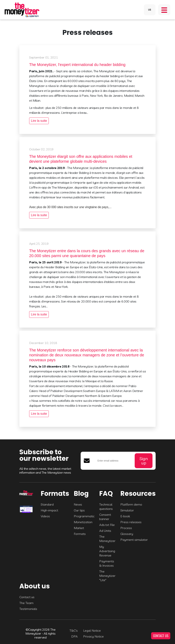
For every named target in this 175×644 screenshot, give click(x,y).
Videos (45, 516)
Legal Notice (92, 630)
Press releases (131, 522)
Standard (47, 504)
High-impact (49, 510)
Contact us (27, 597)
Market (79, 528)
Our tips (79, 510)
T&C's (74, 630)
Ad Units (105, 531)
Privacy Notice (93, 636)
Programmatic (84, 516)
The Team (26, 603)
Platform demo (131, 504)
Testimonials (28, 609)
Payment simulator (134, 540)
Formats (80, 534)
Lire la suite (39, 121)
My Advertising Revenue (107, 551)
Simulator (127, 510)
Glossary (127, 534)
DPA (74, 636)
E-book (125, 516)
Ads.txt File (107, 525)
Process (126, 528)
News (78, 504)
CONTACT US (161, 636)
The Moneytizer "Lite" (107, 576)
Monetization (83, 522)
